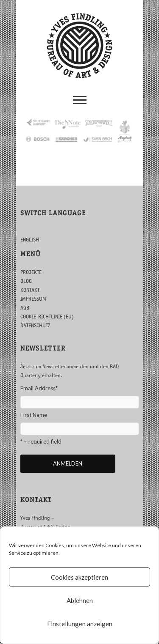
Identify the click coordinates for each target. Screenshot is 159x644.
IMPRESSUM (33, 299)
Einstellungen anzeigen (80, 624)
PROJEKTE (31, 272)
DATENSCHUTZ (35, 325)
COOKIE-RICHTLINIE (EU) (47, 317)
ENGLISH (30, 240)
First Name (34, 415)
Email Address (39, 388)
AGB (25, 308)
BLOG (26, 281)
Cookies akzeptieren (79, 577)
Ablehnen (80, 600)
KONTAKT (30, 290)
